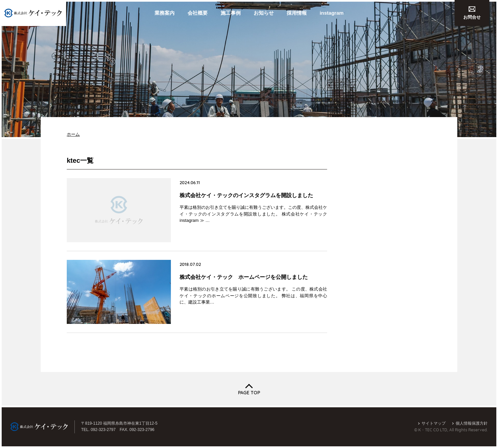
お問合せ (472, 13)
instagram (332, 13)
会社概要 (198, 13)
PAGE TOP (249, 393)
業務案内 (165, 13)
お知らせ (264, 13)
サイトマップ (434, 423)
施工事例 (231, 13)
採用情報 (297, 13)
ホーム (73, 134)
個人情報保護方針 (472, 423)
